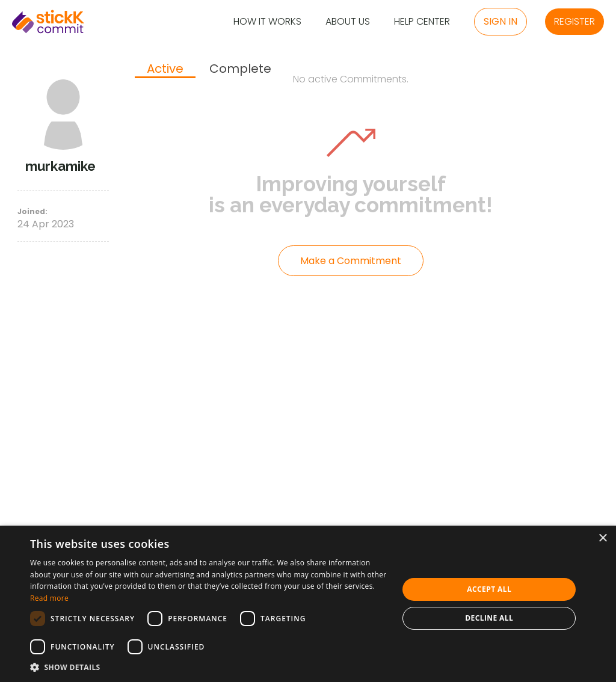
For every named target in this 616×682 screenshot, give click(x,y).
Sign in (500, 21)
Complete (240, 69)
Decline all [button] (489, 618)
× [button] (602, 539)
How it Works (267, 22)
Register (574, 21)
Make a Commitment (351, 261)
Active (165, 69)
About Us (348, 22)
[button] (209, 667)
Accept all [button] (489, 589)
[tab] (165, 70)
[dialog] (308, 604)
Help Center (422, 22)
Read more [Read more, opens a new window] (49, 598)
